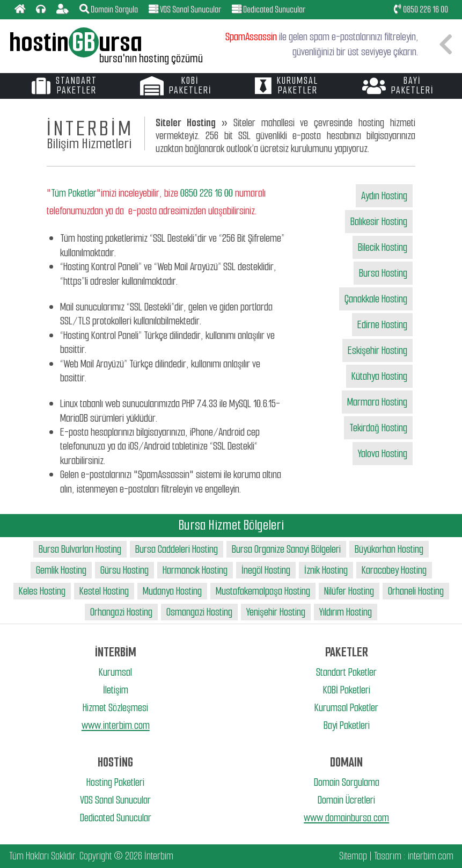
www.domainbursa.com (346, 818)
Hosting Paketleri (115, 782)
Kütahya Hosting (379, 376)
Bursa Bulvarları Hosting (80, 549)
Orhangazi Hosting (121, 612)
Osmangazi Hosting (199, 612)
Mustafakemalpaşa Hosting (263, 591)
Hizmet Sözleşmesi (115, 708)
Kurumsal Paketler (346, 708)
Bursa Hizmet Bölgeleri (231, 525)
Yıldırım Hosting (346, 612)
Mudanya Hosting (172, 591)
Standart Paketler (346, 672)
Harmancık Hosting (195, 570)
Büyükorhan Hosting (389, 549)
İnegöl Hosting (266, 570)
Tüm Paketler (74, 193)
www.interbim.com (116, 725)
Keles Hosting (42, 591)
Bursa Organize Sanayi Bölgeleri (286, 549)
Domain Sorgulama (347, 782)
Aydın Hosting (384, 196)
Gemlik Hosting (61, 570)
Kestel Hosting (104, 591)
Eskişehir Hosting (377, 350)
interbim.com (431, 856)
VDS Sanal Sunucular (115, 800)
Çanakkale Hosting (376, 299)
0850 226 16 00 (421, 9)
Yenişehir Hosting (276, 612)
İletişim (116, 690)
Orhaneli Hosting (416, 591)
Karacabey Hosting (394, 570)
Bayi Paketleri (347, 725)
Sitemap (353, 856)
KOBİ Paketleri (347, 690)
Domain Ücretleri (346, 800)
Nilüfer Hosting (349, 591)
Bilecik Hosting (383, 247)
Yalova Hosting (383, 454)
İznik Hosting (326, 570)
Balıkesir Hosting (379, 222)
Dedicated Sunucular (116, 818)
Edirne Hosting (382, 325)
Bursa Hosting (383, 273)
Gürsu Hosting (124, 570)
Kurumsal (115, 672)
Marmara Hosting (377, 402)
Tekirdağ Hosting (378, 428)
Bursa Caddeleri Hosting (177, 549)
